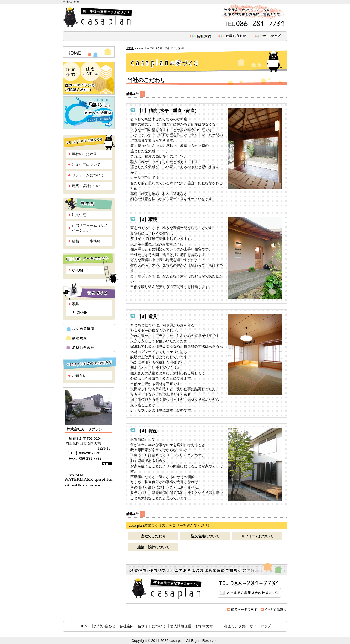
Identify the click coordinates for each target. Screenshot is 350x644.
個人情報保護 (181, 626)
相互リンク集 (235, 626)
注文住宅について (205, 536)
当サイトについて (152, 626)
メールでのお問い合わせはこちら (206, 583)
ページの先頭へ (273, 610)
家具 (75, 304)
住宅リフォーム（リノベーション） (90, 228)
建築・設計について (153, 547)
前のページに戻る (242, 610)
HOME (130, 48)
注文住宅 (79, 215)
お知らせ (79, 376)
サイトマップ (260, 626)
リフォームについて (257, 536)
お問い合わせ (105, 626)
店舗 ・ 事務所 (86, 241)
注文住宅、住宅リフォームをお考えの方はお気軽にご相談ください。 (253, 16)
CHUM (78, 270)
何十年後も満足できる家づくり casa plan (98, 18)
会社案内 (127, 626)
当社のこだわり (153, 536)
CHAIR (82, 312)
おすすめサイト (208, 626)
